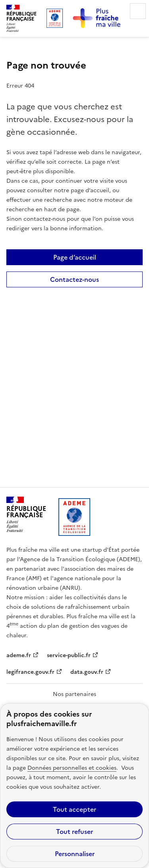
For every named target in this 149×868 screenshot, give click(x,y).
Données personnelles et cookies (72, 768)
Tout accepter (74, 809)
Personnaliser (75, 854)
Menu (138, 11)
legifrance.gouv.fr (30, 672)
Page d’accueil (75, 257)
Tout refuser (74, 832)
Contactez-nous (74, 279)
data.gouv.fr (87, 672)
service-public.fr (69, 655)
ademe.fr (19, 655)
